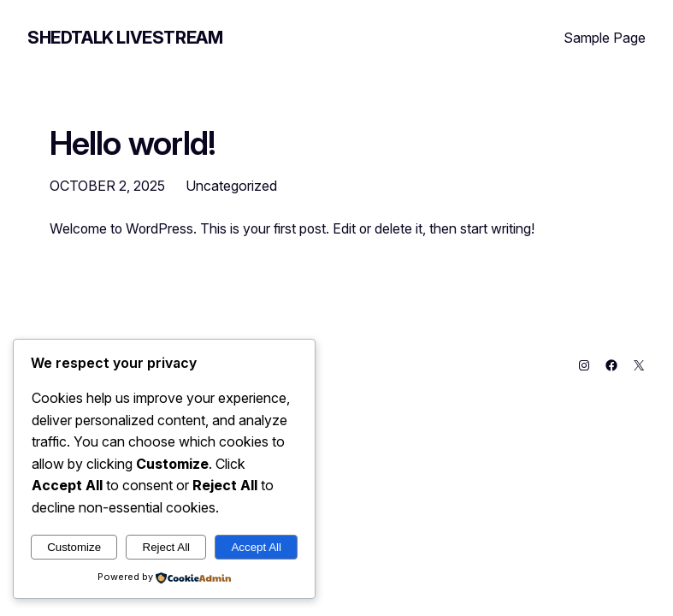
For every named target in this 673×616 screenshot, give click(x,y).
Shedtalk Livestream (125, 38)
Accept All (256, 547)
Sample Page (605, 38)
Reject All (167, 547)
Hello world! (133, 143)
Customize (74, 547)
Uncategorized (231, 186)
